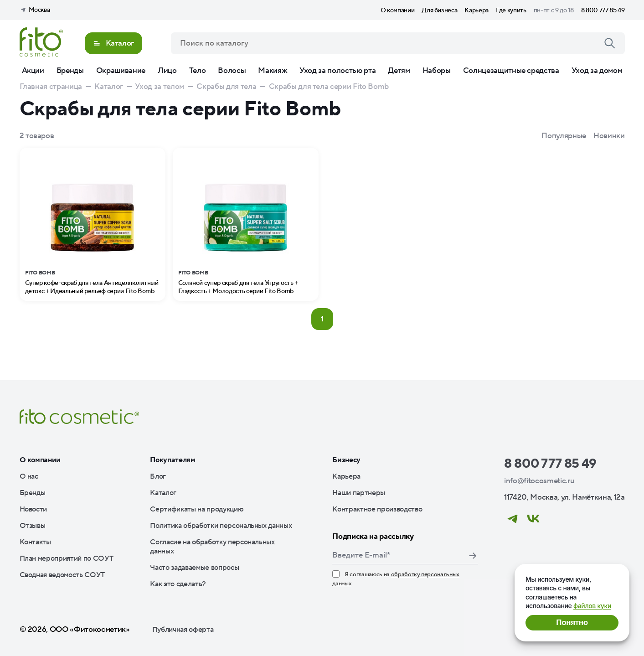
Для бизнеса (439, 10)
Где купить (511, 10)
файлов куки (592, 606)
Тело (198, 71)
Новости (33, 509)
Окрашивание (121, 71)
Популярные (564, 136)
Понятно (572, 622)
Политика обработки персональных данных (221, 526)
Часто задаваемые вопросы (194, 568)
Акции (33, 71)
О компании (398, 10)
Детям (399, 71)
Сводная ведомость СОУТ (62, 575)
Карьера (477, 10)
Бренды (70, 71)
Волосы (232, 71)
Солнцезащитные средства (511, 71)
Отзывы (33, 526)
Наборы (437, 71)
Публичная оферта (183, 630)
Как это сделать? (178, 584)
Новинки (609, 136)
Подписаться (473, 556)
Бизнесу (346, 460)
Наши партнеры (359, 493)
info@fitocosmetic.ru (539, 481)
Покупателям (173, 460)
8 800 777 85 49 (603, 10)
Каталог (163, 493)
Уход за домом (597, 71)
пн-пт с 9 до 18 (554, 10)
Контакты (35, 542)
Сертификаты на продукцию (197, 509)
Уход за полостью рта (337, 71)
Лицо (167, 71)
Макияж (273, 71)
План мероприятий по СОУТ (67, 558)
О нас (29, 476)
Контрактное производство (377, 509)
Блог (158, 476)
